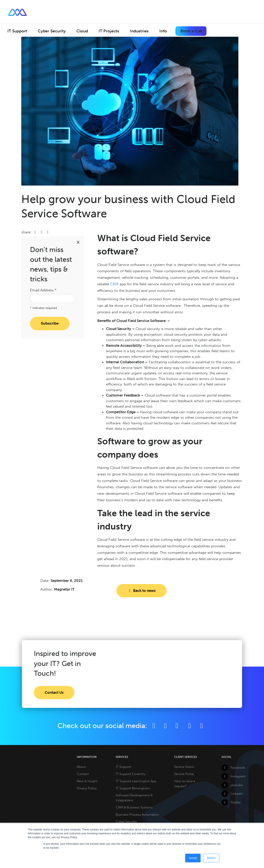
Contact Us (54, 692)
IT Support (17, 31)
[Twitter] (165, 726)
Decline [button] (211, 858)
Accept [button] (193, 858)
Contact (83, 774)
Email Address (43, 290)
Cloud (82, 31)
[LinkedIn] (177, 726)
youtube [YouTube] (232, 785)
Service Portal (184, 774)
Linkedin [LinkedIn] (232, 794)
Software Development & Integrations (134, 798)
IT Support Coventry (130, 774)
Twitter (231, 802)
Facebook (233, 768)
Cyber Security (52, 31)
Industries (139, 31)
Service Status (184, 767)
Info (163, 31)
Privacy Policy (87, 788)
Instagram (233, 776)
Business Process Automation (137, 815)
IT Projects (109, 31)
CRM (114, 284)
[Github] (202, 726)
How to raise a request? (185, 784)
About (81, 767)
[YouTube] (190, 726)
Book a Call (191, 31)
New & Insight (87, 781)
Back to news (142, 591)
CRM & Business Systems (134, 807)
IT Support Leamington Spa (136, 781)
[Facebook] (154, 726)
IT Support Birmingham (133, 788)
